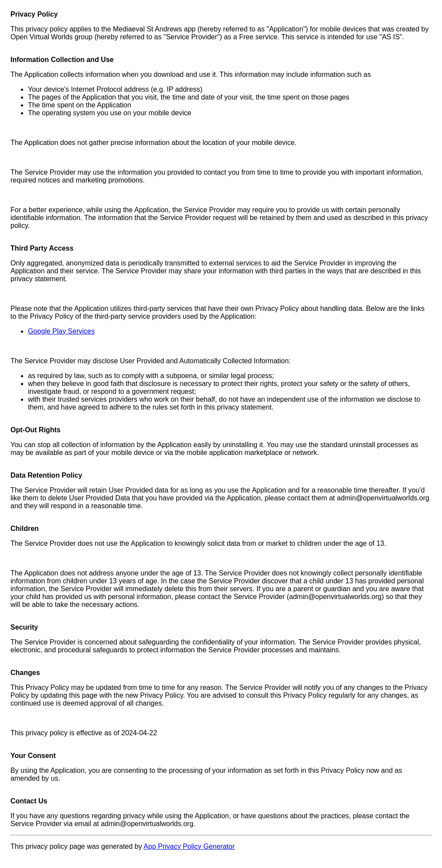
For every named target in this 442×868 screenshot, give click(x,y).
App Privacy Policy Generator (189, 846)
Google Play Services (61, 331)
